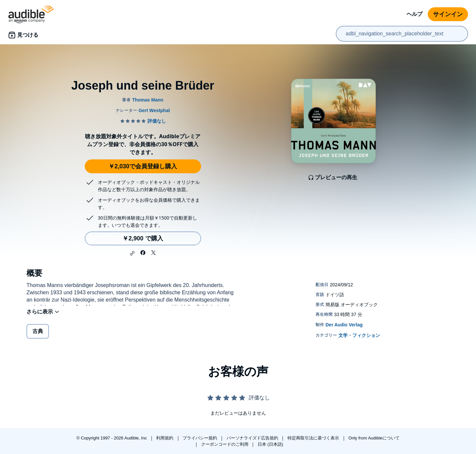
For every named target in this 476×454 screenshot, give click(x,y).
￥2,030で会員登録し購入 (143, 166)
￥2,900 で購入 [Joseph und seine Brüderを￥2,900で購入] (143, 238)
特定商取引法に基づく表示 (314, 438)
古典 (38, 335)
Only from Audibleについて (374, 438)
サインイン (448, 14)
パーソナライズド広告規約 (253, 438)
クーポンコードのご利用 (225, 444)
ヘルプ (414, 14)
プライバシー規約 (200, 438)
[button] (132, 253)
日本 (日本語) (270, 444)
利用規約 (165, 438)
